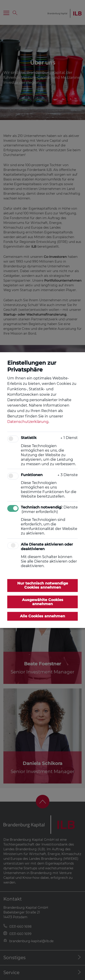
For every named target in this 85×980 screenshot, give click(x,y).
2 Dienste (68, 507)
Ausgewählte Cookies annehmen (43, 602)
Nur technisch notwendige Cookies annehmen (43, 585)
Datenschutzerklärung (28, 422)
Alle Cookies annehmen (42, 616)
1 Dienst (69, 438)
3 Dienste (68, 475)
